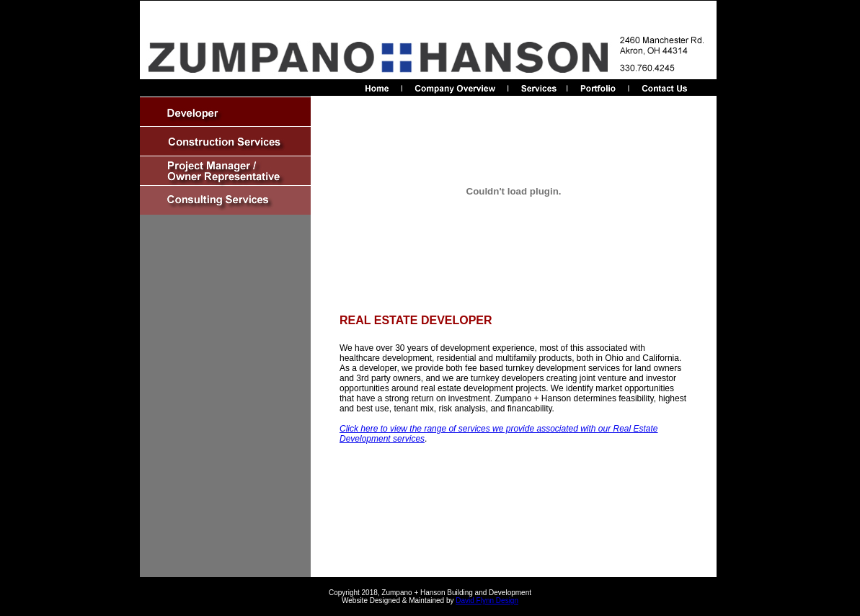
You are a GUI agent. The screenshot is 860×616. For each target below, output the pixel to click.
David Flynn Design (487, 601)
